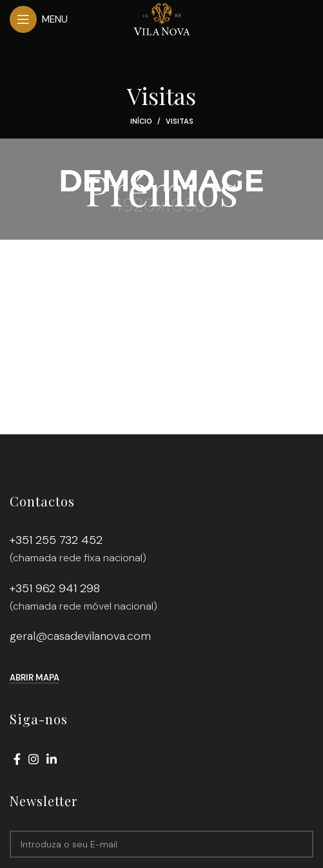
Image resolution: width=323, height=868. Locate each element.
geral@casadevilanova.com (80, 636)
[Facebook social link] (17, 759)
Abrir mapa (34, 678)
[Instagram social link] (34, 759)
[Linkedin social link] (52, 759)
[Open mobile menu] (39, 19)
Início (141, 121)
